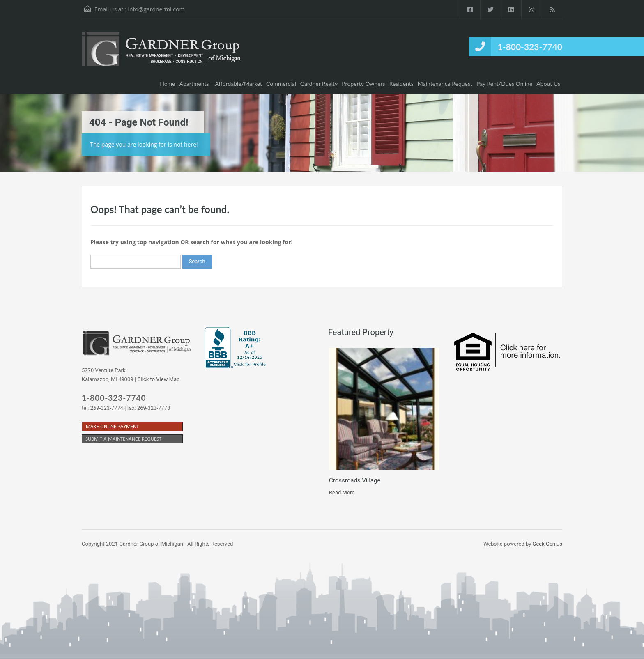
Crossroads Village (355, 480)
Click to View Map (158, 379)
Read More (342, 493)
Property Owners (363, 84)
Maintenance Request (445, 84)
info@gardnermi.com (156, 9)
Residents (401, 84)
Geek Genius (547, 544)
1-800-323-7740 (530, 47)
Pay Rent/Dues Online (504, 84)
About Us (548, 84)
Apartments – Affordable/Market (221, 84)
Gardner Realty (319, 84)
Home (167, 84)
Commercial (281, 84)
